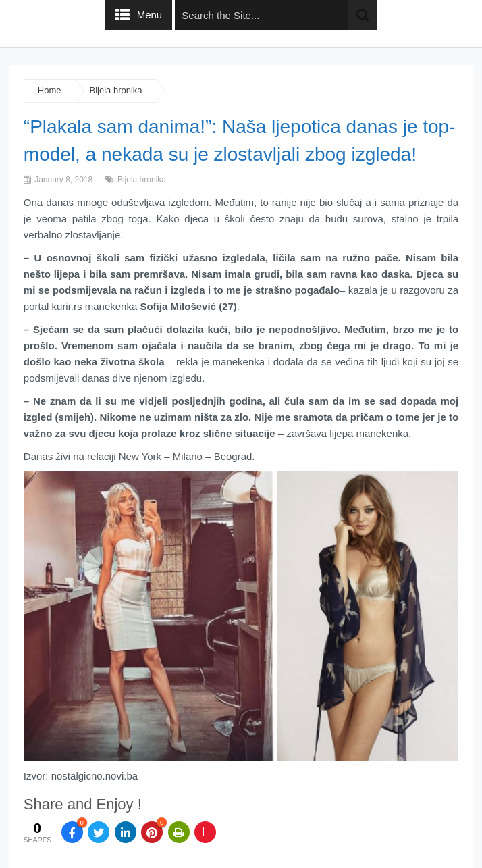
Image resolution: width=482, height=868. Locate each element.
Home (50, 90)
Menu (150, 15)
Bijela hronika (116, 90)
